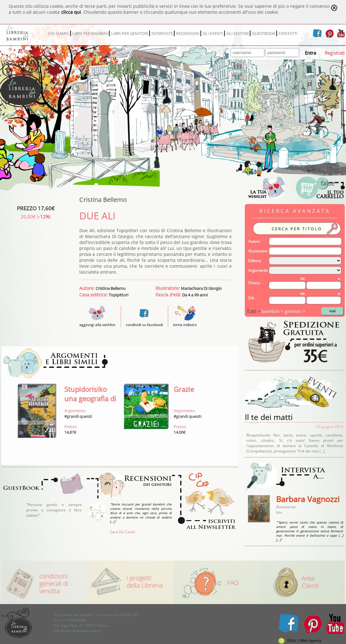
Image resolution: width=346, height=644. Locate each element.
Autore (254, 241)
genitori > (295, 311)
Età (251, 298)
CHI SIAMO (58, 33)
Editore (255, 261)
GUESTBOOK (264, 33)
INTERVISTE (162, 33)
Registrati (335, 53)
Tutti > (254, 311)
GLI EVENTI (213, 33)
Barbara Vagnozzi (308, 499)
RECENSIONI (188, 33)
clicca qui (71, 12)
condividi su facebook (144, 325)
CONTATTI (288, 33)
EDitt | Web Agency (300, 640)
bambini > (273, 311)
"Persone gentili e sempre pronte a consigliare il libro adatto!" (54, 510)
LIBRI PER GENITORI (130, 33)
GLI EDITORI (238, 33)
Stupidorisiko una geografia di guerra (90, 398)
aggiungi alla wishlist (97, 322)
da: (303, 278)
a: (339, 278)
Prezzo (254, 283)
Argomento (258, 270)
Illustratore (258, 251)
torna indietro (185, 325)
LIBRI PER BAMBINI (90, 33)
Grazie (184, 389)
